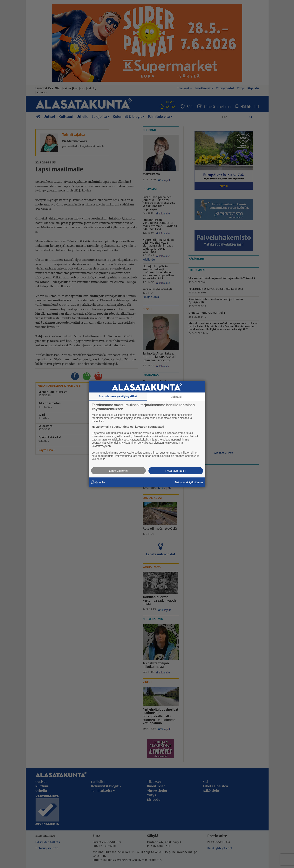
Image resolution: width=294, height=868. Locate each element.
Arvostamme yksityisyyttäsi (118, 396)
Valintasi (176, 396)
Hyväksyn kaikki (176, 471)
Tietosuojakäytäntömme (189, 482)
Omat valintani (118, 471)
